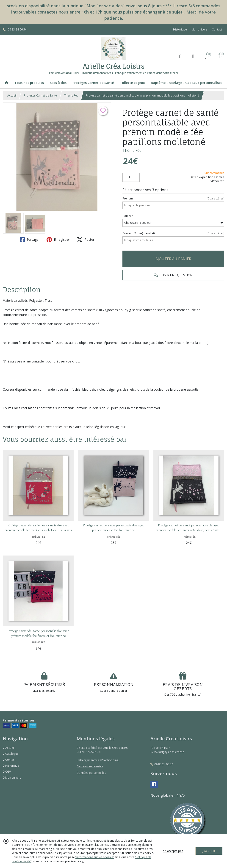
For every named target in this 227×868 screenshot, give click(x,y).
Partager (30, 240)
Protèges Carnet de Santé (40, 95)
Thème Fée (71, 95)
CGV (7, 772)
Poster (86, 240)
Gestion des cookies (90, 766)
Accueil (12, 95)
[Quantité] (131, 177)
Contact (217, 29)
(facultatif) (173, 233)
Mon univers (12, 778)
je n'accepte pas (172, 851)
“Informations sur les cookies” (95, 857)
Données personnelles (91, 773)
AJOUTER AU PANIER (173, 259)
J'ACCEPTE (209, 851)
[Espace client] (193, 56)
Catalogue (11, 754)
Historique (11, 766)
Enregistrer (58, 240)
